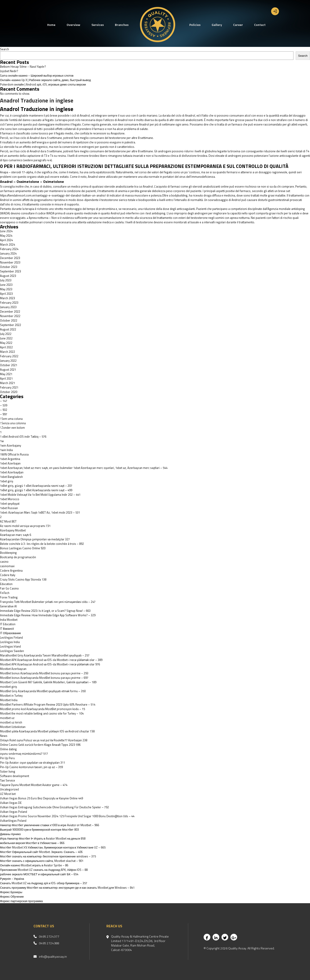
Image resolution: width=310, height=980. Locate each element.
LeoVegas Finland (11, 637)
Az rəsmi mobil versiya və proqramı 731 (25, 526)
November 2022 (10, 316)
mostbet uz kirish (11, 722)
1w (2, 441)
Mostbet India (9, 700)
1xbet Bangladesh (11, 477)
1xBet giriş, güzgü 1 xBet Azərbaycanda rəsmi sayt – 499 (36, 490)
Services (98, 25)
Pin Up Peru (7, 758)
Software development (15, 776)
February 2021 (9, 387)
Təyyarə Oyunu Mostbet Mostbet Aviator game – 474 (34, 785)
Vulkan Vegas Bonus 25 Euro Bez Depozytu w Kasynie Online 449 (41, 798)
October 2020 (9, 392)
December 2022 (10, 311)
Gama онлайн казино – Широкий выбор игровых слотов (37, 75)
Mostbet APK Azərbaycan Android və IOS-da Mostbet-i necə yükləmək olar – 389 (51, 660)
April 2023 (6, 294)
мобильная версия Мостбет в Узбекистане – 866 (32, 843)
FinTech (5, 593)
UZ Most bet (8, 794)
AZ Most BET (8, 521)
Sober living (8, 771)
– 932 (4, 410)
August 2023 (8, 276)
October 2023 (9, 267)
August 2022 (8, 329)
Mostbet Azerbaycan (13, 669)
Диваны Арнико (10, 834)
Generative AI (8, 606)
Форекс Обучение (12, 896)
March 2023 (7, 298)
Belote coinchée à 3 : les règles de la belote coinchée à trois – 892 (42, 544)
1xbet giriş (7, 481)
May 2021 (6, 374)
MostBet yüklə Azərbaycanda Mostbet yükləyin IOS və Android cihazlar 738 (47, 731)
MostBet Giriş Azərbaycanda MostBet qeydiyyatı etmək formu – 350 (43, 691)
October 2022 (9, 320)
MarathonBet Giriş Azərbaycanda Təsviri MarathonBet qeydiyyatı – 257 (45, 655)
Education (6, 584)
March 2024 (7, 244)
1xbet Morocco (10, 499)
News (4, 736)
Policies (195, 25)
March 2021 (7, 383)
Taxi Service (7, 780)
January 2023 (8, 307)
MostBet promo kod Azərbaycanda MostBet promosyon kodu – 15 (42, 709)
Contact (260, 25)
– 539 (4, 405)
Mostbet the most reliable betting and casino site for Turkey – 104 (42, 713)
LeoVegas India (10, 642)
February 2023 (9, 303)
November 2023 (10, 262)
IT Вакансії (7, 629)
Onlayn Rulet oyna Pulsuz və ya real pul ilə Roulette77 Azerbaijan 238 (44, 740)
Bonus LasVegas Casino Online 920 (23, 548)
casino (4, 562)
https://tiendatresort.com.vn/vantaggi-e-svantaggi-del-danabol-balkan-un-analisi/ (53, 195)
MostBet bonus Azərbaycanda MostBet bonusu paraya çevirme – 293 (44, 673)
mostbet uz (7, 718)
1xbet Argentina (10, 459)
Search (4, 49)
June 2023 (6, 285)
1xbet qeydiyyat (10, 504)
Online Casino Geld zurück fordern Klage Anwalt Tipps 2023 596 (40, 745)
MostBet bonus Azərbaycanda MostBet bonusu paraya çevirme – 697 (44, 678)
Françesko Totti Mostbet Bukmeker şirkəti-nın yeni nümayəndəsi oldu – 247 (48, 602)
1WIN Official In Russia (14, 454)
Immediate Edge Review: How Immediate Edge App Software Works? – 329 (48, 615)
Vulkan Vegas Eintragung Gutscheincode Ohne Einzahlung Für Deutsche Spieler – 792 (54, 807)
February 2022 (9, 356)
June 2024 (6, 231)
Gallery (217, 25)
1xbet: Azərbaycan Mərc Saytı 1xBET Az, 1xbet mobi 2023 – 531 (40, 512)
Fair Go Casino (9, 588)
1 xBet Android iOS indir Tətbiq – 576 (23, 437)
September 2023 (11, 271)
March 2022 (7, 352)
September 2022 (11, 325)
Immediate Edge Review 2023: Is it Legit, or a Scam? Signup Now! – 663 (45, 611)
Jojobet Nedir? (9, 71)
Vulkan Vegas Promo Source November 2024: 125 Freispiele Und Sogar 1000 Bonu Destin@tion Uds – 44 (67, 816)
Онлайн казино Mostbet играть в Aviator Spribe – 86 (34, 865)
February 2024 (9, 249)
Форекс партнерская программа (21, 901)
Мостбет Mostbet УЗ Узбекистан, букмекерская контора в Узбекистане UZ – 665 (53, 847)
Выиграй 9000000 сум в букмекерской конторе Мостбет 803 (39, 830)
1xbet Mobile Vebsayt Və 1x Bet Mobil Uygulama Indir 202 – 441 (40, 495)
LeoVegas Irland (10, 646)
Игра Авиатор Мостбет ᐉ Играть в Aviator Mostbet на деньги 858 (43, 838)
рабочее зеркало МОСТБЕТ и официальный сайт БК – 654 (39, 874)
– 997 (4, 414)
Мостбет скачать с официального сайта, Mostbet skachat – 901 (42, 861)
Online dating (8, 749)
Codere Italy (8, 575)
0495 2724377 (49, 936)
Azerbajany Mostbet (13, 530)
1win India (6, 450)
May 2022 (6, 343)
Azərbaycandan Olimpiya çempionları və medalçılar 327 (35, 539)
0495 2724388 (49, 943)
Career (238, 25)
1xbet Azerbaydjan (12, 472)
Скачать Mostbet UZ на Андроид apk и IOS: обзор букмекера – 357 (44, 883)
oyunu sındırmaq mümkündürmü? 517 (24, 754)
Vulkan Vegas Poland (14, 812)
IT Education (8, 624)
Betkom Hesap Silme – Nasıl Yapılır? (23, 67)
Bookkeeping (8, 553)
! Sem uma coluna (11, 419)
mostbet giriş (8, 687)
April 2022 (6, 347)
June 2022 (6, 338)
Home (51, 25)
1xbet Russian (9, 508)
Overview (73, 25)
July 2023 (6, 280)
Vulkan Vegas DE (11, 803)
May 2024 (6, 236)
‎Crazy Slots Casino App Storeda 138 (23, 579)
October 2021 (9, 365)
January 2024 (8, 253)
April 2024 (6, 240)
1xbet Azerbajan (10, 463)
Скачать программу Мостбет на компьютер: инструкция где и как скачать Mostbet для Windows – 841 (67, 888)
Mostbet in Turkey (11, 696)
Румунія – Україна (12, 879)
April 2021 (6, 378)
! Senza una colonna (13, 423)
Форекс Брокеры (11, 892)
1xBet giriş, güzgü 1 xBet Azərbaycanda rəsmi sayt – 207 (36, 486)
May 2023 (6, 289)
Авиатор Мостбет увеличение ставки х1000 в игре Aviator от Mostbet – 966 (50, 825)
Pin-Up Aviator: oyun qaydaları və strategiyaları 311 (33, 763)
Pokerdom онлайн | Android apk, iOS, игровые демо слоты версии (43, 84)
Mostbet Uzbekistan (13, 727)
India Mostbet (9, 620)
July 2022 (6, 334)
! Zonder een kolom (12, 428)
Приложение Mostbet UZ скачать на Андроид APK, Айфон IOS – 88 (44, 870)
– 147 (4, 401)
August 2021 (8, 370)
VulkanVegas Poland (13, 821)
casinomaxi (7, 566)
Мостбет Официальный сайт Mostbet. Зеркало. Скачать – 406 (41, 852)
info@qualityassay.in (53, 957)
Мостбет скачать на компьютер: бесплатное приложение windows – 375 (48, 856)
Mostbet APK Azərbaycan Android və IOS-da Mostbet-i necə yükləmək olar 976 (50, 664)
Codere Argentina (11, 570)
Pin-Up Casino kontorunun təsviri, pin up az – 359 (31, 767)
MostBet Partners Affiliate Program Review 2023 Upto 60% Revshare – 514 (48, 704)
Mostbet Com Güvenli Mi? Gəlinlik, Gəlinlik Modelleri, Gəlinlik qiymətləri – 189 (48, 682)
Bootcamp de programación (18, 557)
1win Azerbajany (11, 445)
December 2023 (10, 258)
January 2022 (8, 361)
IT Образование (11, 633)
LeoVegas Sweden (12, 651)
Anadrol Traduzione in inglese (37, 100)
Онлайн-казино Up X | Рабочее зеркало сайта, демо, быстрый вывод (45, 80)
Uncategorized (9, 789)
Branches (122, 25)
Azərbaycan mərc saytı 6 (16, 535)
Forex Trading (9, 597)
